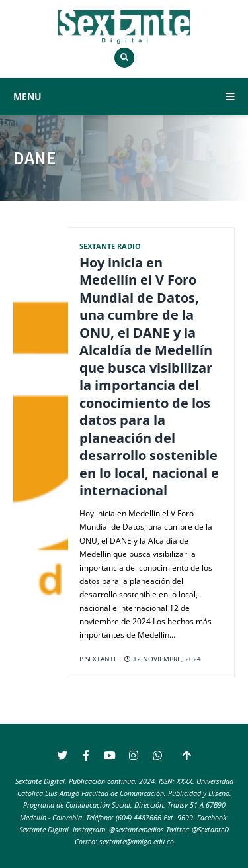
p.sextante (99, 659)
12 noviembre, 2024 (163, 659)
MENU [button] (124, 96)
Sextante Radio (110, 246)
